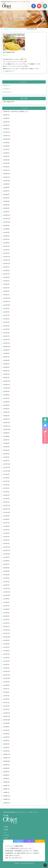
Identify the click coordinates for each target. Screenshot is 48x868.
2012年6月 (6, 651)
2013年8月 (6, 602)
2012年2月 (6, 665)
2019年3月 (6, 412)
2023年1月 (6, 253)
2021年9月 (6, 309)
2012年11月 (7, 633)
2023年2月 (6, 250)
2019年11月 (7, 385)
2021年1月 (6, 336)
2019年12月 (7, 381)
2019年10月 (7, 388)
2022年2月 (6, 291)
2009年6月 (6, 775)
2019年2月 (6, 416)
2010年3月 (6, 744)
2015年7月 (6, 523)
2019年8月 (6, 395)
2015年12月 (7, 506)
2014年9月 (6, 557)
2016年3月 (6, 495)
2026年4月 (6, 118)
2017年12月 (7, 464)
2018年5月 (6, 447)
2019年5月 (6, 405)
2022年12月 (7, 257)
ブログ (6, 838)
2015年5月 (6, 530)
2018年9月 (6, 433)
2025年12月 (7, 132)
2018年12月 (7, 423)
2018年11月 (7, 426)
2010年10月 (7, 720)
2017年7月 (6, 481)
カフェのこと (7, 92)
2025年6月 (6, 153)
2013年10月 (7, 595)
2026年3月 (6, 122)
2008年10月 (7, 803)
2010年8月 (6, 727)
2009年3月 (6, 786)
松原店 (45, 422)
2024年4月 (6, 201)
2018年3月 (6, 454)
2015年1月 (6, 544)
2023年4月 (6, 243)
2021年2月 (6, 333)
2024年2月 (6, 208)
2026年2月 (6, 125)
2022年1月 (6, 295)
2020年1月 (6, 378)
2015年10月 (7, 512)
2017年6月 (6, 485)
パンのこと (7, 89)
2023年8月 (6, 229)
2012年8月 (6, 644)
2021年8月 (6, 312)
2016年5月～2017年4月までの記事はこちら (16, 111)
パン (5, 832)
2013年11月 (7, 592)
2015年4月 (6, 533)
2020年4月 (6, 367)
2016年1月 (6, 502)
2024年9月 (6, 184)
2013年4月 (6, 616)
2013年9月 (6, 599)
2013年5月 (6, 613)
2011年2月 (6, 706)
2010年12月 (7, 713)
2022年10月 (7, 264)
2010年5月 (6, 737)
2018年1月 (6, 461)
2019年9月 (6, 391)
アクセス (7, 835)
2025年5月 (6, 156)
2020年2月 (6, 374)
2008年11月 (7, 799)
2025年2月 (6, 167)
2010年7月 (6, 730)
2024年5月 (6, 198)
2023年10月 (7, 222)
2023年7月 (6, 233)
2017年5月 (6, 488)
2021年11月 (7, 302)
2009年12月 (7, 754)
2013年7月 (6, 606)
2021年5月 (6, 322)
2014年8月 (6, 561)
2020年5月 (6, 364)
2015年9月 (6, 516)
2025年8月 (6, 146)
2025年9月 (6, 143)
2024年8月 (6, 188)
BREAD (45, 436)
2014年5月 (6, 571)
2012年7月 (6, 647)
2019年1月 (6, 419)
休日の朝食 (9, 102)
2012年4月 (6, 658)
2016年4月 (6, 492)
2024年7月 (6, 191)
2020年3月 (6, 371)
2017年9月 (6, 474)
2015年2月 (6, 540)
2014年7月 (6, 564)
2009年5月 (6, 779)
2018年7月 (6, 440)
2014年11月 (7, 551)
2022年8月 (6, 271)
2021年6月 (6, 319)
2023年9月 (6, 226)
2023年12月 (7, 215)
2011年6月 (6, 692)
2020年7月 (6, 357)
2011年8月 (6, 685)
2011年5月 (6, 696)
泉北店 (45, 428)
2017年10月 (7, 471)
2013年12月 (7, 589)
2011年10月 (7, 678)
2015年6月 (6, 526)
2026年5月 (6, 115)
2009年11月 (7, 758)
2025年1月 (6, 170)
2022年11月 (7, 260)
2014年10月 (7, 554)
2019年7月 (6, 398)
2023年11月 (7, 219)
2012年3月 (6, 661)
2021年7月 (6, 315)
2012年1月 (6, 668)
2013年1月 (6, 627)
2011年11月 (7, 675)
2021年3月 (6, 329)
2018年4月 (6, 450)
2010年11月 (7, 716)
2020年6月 (6, 360)
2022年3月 (6, 288)
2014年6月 (6, 568)
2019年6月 (6, 402)
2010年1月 (6, 751)
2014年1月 (6, 585)
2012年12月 (7, 630)
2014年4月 (6, 575)
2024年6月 (6, 195)
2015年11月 (7, 509)
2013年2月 (6, 623)
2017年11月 (7, 468)
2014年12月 (7, 547)
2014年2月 (6, 582)
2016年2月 (6, 499)
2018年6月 (6, 443)
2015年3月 (6, 537)
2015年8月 (6, 519)
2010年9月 (6, 723)
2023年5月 (6, 239)
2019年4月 (6, 409)
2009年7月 (6, 772)
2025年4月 (6, 160)
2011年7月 (6, 689)
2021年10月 (7, 305)
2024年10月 (7, 181)
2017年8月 (6, 478)
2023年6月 (6, 236)
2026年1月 (6, 129)
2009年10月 (7, 761)
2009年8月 (6, 768)
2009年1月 (6, 792)
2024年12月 (7, 174)
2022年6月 (6, 277)
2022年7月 (6, 274)
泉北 (40, 841)
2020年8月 (6, 353)
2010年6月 (6, 734)
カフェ (19, 841)
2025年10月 (7, 139)
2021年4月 (6, 326)
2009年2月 (6, 789)
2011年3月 (6, 703)
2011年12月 (7, 671)
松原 (29, 841)
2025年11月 (7, 136)
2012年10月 (7, 637)
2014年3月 (6, 578)
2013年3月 (6, 620)
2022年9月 (6, 267)
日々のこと (7, 85)
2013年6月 (6, 609)
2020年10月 (7, 347)
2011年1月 (6, 709)
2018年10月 (7, 429)
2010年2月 (6, 748)
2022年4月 (6, 284)
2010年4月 (6, 741)
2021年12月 (7, 298)
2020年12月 (7, 340)
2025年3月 (6, 163)
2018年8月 (6, 436)
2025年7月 (6, 150)
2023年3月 (6, 246)
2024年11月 (7, 177)
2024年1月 (6, 212)
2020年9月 (6, 350)
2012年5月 (6, 654)
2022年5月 (6, 281)
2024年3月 (6, 205)
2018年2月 (6, 457)
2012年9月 (6, 640)
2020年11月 (7, 343)
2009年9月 (6, 765)
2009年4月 (6, 782)
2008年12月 (7, 796)
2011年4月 (6, 699)
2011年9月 (6, 682)
